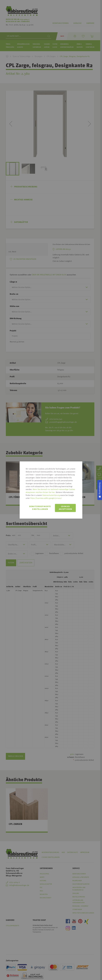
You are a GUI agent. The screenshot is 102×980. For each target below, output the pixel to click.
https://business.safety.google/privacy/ (46, 498)
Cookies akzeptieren (65, 508)
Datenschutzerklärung (51, 495)
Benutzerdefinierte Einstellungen (40, 508)
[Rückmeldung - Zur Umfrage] (100, 490)
